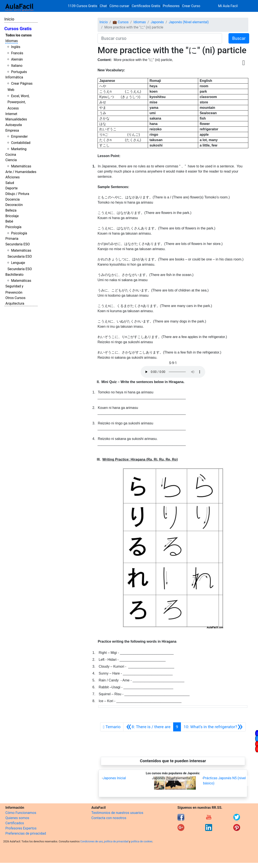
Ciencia (11, 160)
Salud (10, 183)
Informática (14, 77)
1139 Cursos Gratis (83, 6)
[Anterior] (148, 727)
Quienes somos (17, 818)
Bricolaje (12, 216)
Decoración (14, 205)
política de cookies (142, 842)
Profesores (171, 6)
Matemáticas (21, 166)
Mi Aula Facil (228, 6)
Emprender (19, 136)
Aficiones (12, 177)
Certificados (15, 823)
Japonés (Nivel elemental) (189, 22)
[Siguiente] (213, 727)
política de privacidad (116, 842)
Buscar (239, 38)
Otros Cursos (15, 298)
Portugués (19, 72)
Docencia (12, 199)
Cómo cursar (119, 6)
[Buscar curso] (160, 38)
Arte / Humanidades (21, 172)
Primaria (12, 239)
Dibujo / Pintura (17, 194)
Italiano (17, 66)
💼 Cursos (121, 22)
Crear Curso (191, 6)
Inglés (16, 47)
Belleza (11, 210)
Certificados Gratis (146, 6)
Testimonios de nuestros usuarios (117, 813)
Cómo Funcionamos (21, 813)
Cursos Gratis (18, 29)
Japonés (157, 22)
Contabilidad (21, 143)
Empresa (12, 130)
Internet (11, 114)
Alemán (17, 59)
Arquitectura (15, 303)
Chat (103, 6)
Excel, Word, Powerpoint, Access (19, 102)
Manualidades (16, 119)
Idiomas (12, 41)
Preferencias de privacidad (26, 833)
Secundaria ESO (18, 244)
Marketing (19, 149)
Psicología (13, 227)
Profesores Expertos (21, 828)
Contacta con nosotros (109, 818)
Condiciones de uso (92, 842)
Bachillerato (14, 275)
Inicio (9, 19)
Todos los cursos (19, 35)
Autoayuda (14, 125)
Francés (17, 53)
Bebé (9, 221)
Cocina (11, 155)
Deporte (12, 188)
